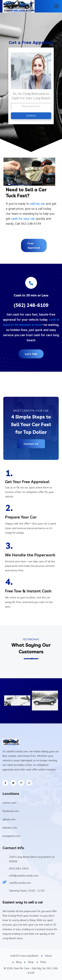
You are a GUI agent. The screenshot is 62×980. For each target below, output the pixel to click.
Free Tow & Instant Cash (28, 591)
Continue (31, 116)
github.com (9, 819)
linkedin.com (10, 828)
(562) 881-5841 (19, 868)
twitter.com (9, 803)
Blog (19, 962)
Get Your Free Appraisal (27, 482)
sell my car (38, 204)
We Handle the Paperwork (30, 555)
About (48, 956)
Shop (31, 962)
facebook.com (11, 811)
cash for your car (23, 219)
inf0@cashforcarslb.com (24, 876)
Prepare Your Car (21, 517)
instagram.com (11, 836)
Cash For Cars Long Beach (24, 956)
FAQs (43, 962)
